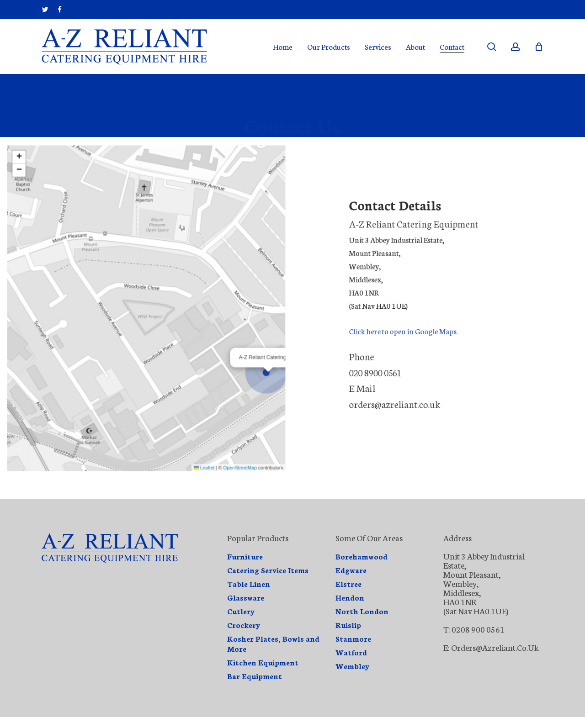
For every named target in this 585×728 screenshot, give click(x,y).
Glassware (246, 597)
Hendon (350, 597)
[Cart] (539, 47)
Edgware (351, 570)
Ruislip (348, 625)
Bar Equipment (255, 676)
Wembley (353, 666)
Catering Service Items (268, 570)
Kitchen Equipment (263, 662)
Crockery (244, 625)
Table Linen (249, 584)
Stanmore (353, 638)
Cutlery (241, 611)
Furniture (245, 556)
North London (362, 611)
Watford (351, 652)
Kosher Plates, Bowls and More (273, 644)
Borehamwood (362, 556)
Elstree (348, 584)
